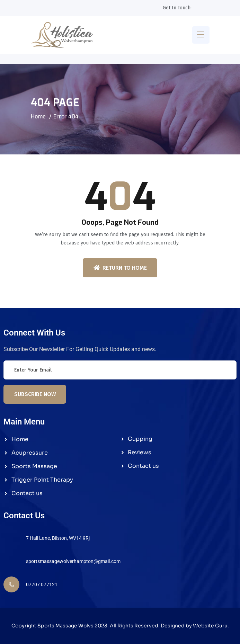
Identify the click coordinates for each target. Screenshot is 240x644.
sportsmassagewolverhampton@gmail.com (73, 561)
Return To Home (120, 268)
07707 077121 (42, 584)
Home (38, 117)
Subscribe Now (35, 394)
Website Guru (210, 626)
